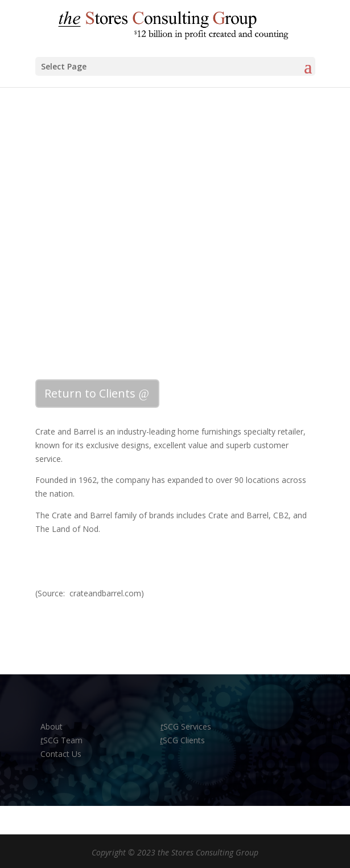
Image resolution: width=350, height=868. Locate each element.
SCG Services (186, 726)
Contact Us (61, 754)
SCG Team (61, 740)
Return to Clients (90, 393)
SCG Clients (182, 740)
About (53, 726)
